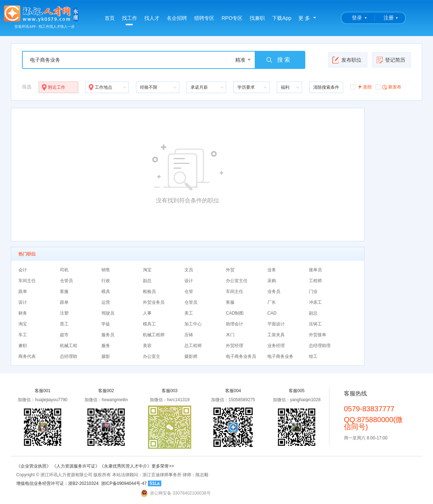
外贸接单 (318, 335)
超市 (64, 335)
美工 (189, 313)
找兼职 (257, 18)
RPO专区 (232, 18)
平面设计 (276, 324)
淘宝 (147, 270)
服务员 (108, 335)
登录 (357, 18)
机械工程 (69, 346)
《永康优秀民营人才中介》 (126, 466)
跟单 (23, 292)
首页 (110, 18)
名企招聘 (177, 18)
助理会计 (235, 324)
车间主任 (27, 281)
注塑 (64, 313)
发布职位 (347, 60)
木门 (230, 335)
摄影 (106, 356)
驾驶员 (108, 313)
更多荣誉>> (163, 466)
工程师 (315, 281)
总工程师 (193, 346)
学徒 (106, 324)
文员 (189, 270)
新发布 (388, 87)
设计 (189, 281)
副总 (147, 281)
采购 (272, 281)
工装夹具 (276, 335)
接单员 (315, 270)
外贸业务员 (154, 302)
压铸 (189, 335)
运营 (106, 302)
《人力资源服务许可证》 (76, 466)
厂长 (272, 302)
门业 (313, 292)
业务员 (274, 292)
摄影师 (191, 356)
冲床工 (315, 302)
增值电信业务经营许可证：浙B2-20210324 (57, 483)
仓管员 (66, 281)
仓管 (189, 292)
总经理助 (69, 356)
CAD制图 (235, 313)
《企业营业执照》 (34, 466)
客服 (64, 292)
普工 (64, 324)
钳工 (313, 356)
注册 (389, 18)
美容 (147, 346)
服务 (106, 346)
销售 (106, 270)
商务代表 (27, 356)
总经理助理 (320, 346)
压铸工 (315, 324)
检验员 (149, 292)
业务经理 (276, 346)
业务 (272, 270)
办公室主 (152, 356)
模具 (106, 292)
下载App (282, 18)
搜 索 (278, 60)
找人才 (152, 18)
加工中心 (193, 324)
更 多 (304, 18)
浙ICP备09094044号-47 (124, 483)
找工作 (130, 20)
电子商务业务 (280, 356)
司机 (64, 270)
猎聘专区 (204, 18)
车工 (23, 335)
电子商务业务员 (241, 356)
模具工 (149, 324)
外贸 (230, 270)
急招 (361, 86)
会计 (23, 270)
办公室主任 (237, 281)
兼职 (23, 346)
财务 (23, 313)
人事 (147, 313)
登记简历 (391, 60)
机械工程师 (154, 335)
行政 (106, 281)
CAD (272, 313)
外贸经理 (235, 346)
